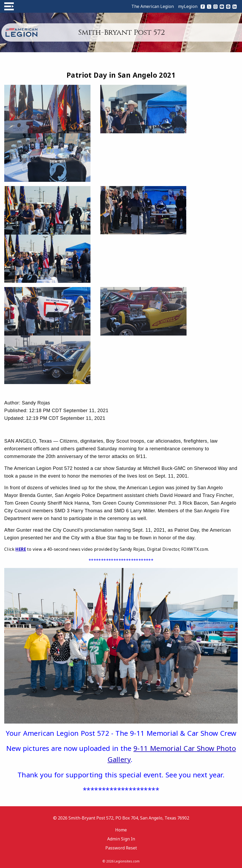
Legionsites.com (127, 861)
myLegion (188, 6)
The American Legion (153, 6)
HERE (21, 549)
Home (121, 830)
